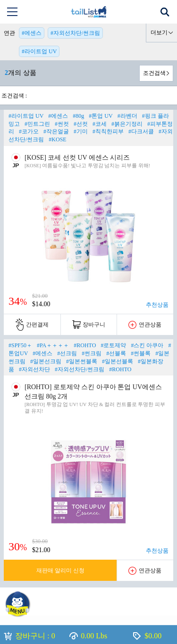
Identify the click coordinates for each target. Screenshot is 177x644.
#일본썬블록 (82, 361)
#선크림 (67, 353)
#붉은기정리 (127, 124)
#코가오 (29, 131)
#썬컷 (62, 124)
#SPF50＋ (20, 345)
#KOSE (57, 139)
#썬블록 (141, 353)
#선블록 (116, 353)
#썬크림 (92, 353)
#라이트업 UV (39, 51)
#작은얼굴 (56, 131)
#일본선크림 (46, 361)
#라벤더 (127, 116)
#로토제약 (113, 345)
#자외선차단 (34, 369)
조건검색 (154, 73)
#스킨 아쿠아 (147, 345)
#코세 (100, 124)
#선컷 (81, 124)
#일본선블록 (118, 361)
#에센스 (32, 33)
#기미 (81, 131)
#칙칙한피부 (108, 131)
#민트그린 (37, 124)
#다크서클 (141, 131)
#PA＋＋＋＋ (53, 345)
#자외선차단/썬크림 (75, 33)
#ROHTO (85, 345)
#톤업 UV (101, 116)
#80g (78, 116)
